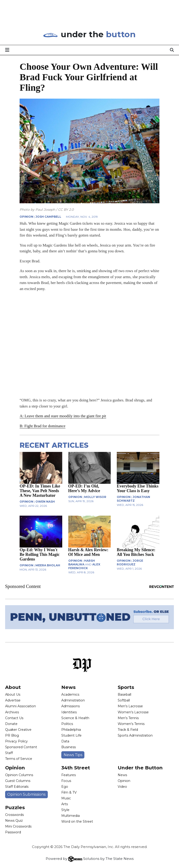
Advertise (13, 700)
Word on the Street (77, 821)
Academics (70, 694)
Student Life (71, 735)
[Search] (172, 50)
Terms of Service (19, 759)
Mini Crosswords (18, 826)
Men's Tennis (128, 718)
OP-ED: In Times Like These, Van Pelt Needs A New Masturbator (40, 491)
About (13, 687)
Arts (65, 804)
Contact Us (14, 718)
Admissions (71, 706)
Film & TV (69, 792)
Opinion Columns (19, 775)
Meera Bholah (48, 565)
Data (65, 741)
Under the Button (140, 768)
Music (66, 798)
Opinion (15, 768)
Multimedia (71, 816)
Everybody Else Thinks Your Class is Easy (138, 488)
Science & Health (75, 718)
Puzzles (15, 807)
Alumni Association (21, 706)
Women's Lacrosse (133, 712)
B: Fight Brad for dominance (42, 426)
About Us (13, 694)
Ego (65, 787)
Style (65, 810)
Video (122, 787)
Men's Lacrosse (130, 706)
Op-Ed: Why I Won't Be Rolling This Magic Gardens (40, 554)
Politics (67, 724)
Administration (73, 700)
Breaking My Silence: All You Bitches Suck (136, 552)
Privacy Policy (16, 741)
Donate (11, 724)
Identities (69, 712)
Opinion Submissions (26, 794)
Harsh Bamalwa (82, 563)
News (69, 687)
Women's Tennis (131, 724)
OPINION (26, 217)
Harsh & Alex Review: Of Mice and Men (88, 552)
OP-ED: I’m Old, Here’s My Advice (84, 488)
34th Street (76, 768)
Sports (126, 687)
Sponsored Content (21, 747)
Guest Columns (18, 781)
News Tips (73, 755)
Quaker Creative (18, 730)
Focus (66, 781)
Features (69, 775)
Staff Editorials (17, 787)
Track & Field (128, 730)
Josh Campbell (48, 217)
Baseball (124, 694)
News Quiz (14, 821)
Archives (12, 712)
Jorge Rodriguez (130, 563)
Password (13, 832)
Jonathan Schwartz (133, 499)
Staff (9, 753)
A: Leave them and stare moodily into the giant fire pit (63, 416)
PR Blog (12, 735)
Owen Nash (45, 502)
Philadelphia (71, 730)
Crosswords (14, 815)
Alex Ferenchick (84, 566)
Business (69, 747)
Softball (124, 700)
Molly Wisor (95, 497)
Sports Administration (135, 735)
